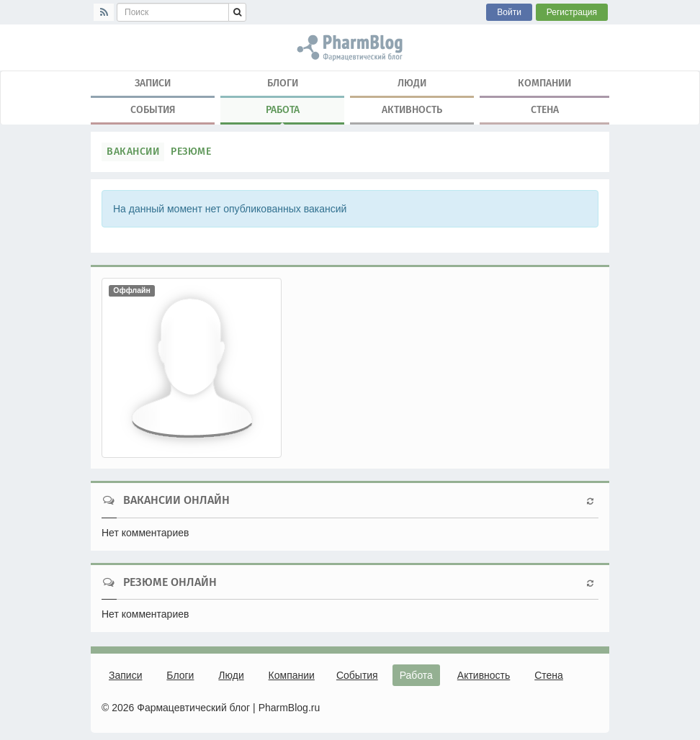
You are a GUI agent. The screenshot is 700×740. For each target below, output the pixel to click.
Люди (412, 83)
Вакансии (133, 152)
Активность (412, 110)
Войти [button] (509, 12)
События (153, 110)
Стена (545, 110)
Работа (283, 113)
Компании (544, 83)
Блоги (283, 83)
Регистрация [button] (572, 12)
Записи (153, 83)
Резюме (191, 152)
